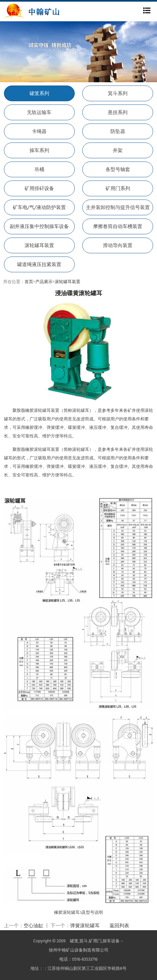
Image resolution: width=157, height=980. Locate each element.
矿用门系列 (118, 189)
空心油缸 (33, 926)
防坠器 (118, 132)
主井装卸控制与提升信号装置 (118, 208)
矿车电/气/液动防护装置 (39, 208)
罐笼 (74, 941)
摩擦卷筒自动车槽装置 (118, 227)
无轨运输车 (39, 113)
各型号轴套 (118, 170)
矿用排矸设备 (39, 189)
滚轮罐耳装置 (39, 246)
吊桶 (39, 170)
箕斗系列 (118, 94)
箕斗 (84, 941)
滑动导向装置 (118, 246)
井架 (118, 151)
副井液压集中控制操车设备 (39, 227)
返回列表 (119, 926)
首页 (29, 282)
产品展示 (44, 282)
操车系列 (39, 151)
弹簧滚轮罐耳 (85, 926)
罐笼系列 (39, 94)
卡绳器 (39, 132)
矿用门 (95, 941)
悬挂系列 (118, 113)
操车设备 (111, 941)
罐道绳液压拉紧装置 (39, 265)
